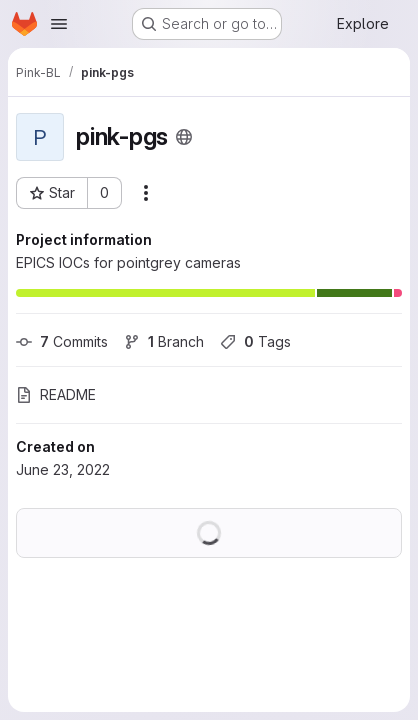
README (56, 394)
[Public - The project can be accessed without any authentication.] (184, 137)
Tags (255, 341)
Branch (164, 341)
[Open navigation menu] (59, 24)
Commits (62, 341)
